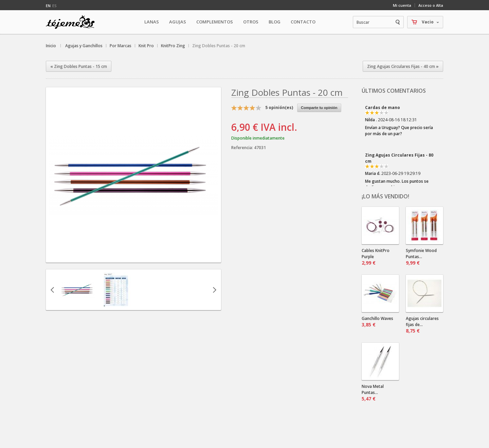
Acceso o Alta (431, 5)
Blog (275, 22)
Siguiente (215, 290)
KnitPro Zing (173, 46)
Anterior (52, 290)
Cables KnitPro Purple (376, 257)
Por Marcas (121, 46)
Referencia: (243, 148)
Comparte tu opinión (319, 108)
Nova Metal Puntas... (373, 393)
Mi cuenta (402, 5)
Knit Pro (146, 46)
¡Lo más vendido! (385, 196)
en (48, 6)
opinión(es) (279, 107)
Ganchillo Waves (377, 322)
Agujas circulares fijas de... (422, 325)
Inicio (51, 46)
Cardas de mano (383, 107)
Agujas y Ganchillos (84, 46)
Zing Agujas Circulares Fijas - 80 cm (399, 158)
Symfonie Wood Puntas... (421, 257)
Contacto (303, 22)
